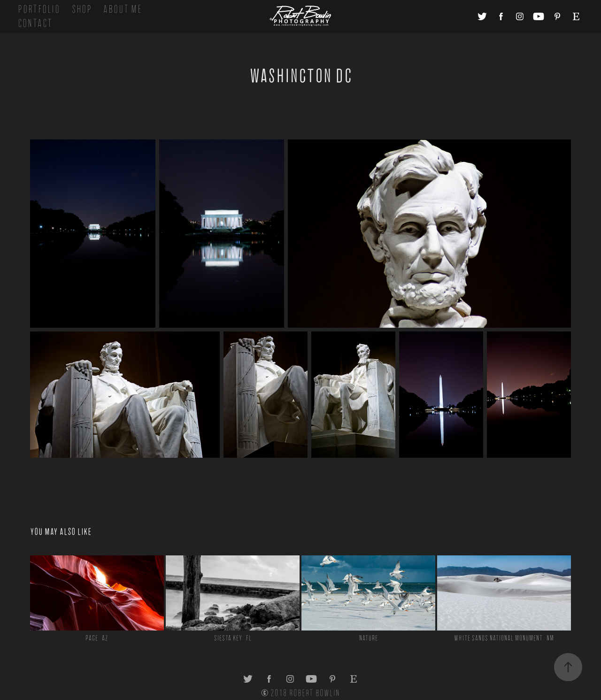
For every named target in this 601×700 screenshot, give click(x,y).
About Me (123, 9)
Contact (35, 23)
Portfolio (39, 9)
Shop (82, 9)
